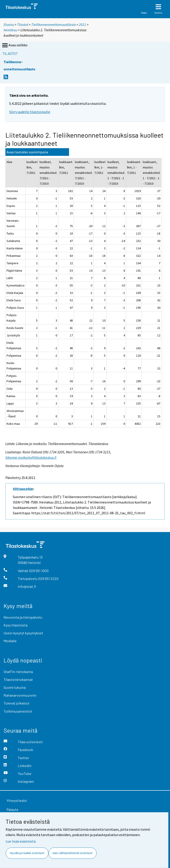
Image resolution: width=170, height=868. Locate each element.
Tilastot (23, 25)
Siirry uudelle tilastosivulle (30, 112)
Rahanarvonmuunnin (20, 695)
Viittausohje (23, 489)
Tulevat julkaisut (17, 703)
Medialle (10, 641)
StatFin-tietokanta (18, 672)
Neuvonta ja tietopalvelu (23, 617)
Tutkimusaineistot (18, 711)
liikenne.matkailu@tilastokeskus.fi (31, 457)
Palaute (12, 809)
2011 (83, 25)
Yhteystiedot (17, 800)
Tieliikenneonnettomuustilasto (54, 25)
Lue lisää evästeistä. (21, 841)
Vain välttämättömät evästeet (72, 853)
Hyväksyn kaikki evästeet (27, 853)
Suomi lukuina (15, 687)
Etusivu (9, 25)
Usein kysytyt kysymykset (23, 633)
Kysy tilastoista (16, 625)
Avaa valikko (14, 45)
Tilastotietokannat (18, 679)
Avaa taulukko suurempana (27, 152)
